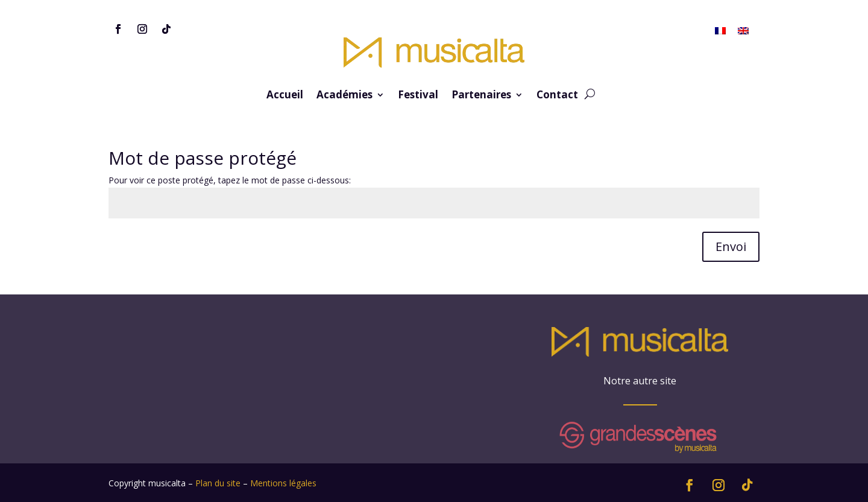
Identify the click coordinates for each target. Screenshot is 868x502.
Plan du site (218, 483)
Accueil (285, 96)
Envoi (731, 246)
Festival (418, 96)
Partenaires (481, 96)
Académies (344, 96)
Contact (557, 96)
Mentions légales (283, 483)
